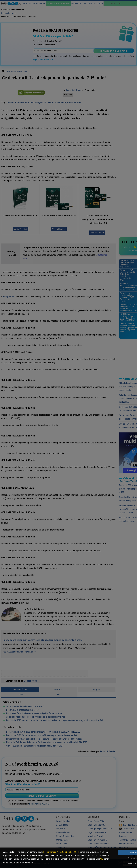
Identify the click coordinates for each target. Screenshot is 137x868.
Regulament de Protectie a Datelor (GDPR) (61, 852)
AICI (102, 859)
